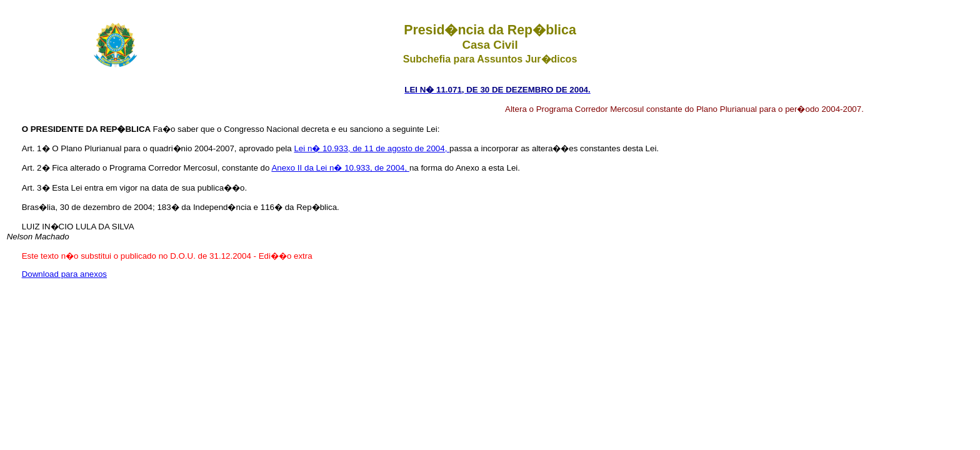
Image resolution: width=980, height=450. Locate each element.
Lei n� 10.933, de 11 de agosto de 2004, (372, 148)
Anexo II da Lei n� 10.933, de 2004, (340, 168)
